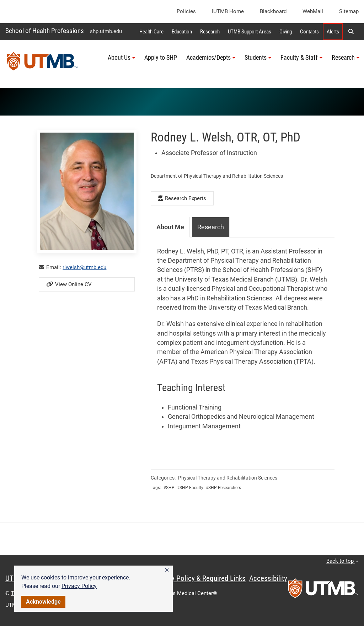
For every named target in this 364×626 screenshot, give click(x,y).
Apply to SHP (161, 58)
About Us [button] (121, 58)
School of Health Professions (45, 31)
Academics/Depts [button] (211, 58)
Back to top (342, 561)
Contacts (309, 32)
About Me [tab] (170, 227)
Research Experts (182, 198)
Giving (286, 32)
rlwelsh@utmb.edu (84, 267)
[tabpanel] (243, 339)
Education (182, 32)
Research (210, 32)
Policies (186, 11)
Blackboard (273, 11)
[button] (167, 570)
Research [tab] (211, 227)
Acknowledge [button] (43, 602)
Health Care (151, 32)
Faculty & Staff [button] (301, 58)
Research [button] (346, 58)
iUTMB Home (228, 11)
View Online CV (69, 284)
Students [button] (258, 58)
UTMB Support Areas (250, 32)
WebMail (313, 11)
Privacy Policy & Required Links (199, 578)
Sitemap (349, 11)
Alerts (333, 32)
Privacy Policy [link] (79, 586)
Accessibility (268, 578)
